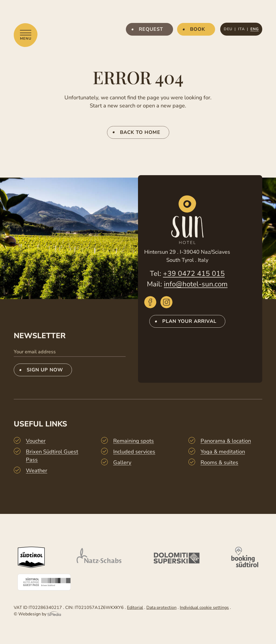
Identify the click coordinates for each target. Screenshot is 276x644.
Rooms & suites (219, 462)
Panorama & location (226, 441)
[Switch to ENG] (255, 29)
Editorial (135, 608)
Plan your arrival (189, 321)
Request (151, 29)
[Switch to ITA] (243, 29)
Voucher (36, 441)
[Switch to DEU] (230, 29)
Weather (37, 471)
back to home (140, 132)
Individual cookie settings (204, 608)
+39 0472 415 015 (194, 274)
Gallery (122, 462)
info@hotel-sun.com (196, 284)
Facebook (150, 302)
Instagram (166, 302)
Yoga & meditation (223, 452)
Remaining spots (134, 441)
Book (198, 29)
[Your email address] (70, 352)
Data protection (161, 608)
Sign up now (45, 370)
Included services (134, 452)
